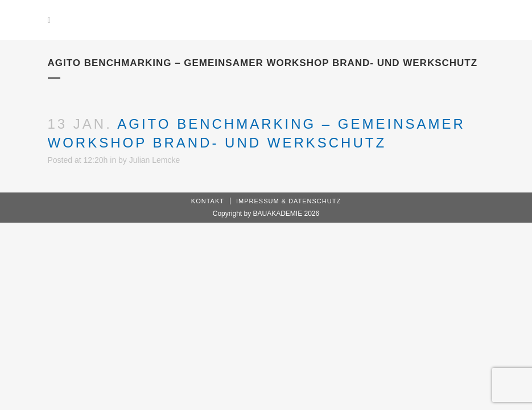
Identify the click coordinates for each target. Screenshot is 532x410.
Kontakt (208, 201)
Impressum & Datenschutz (288, 201)
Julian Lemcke (155, 160)
